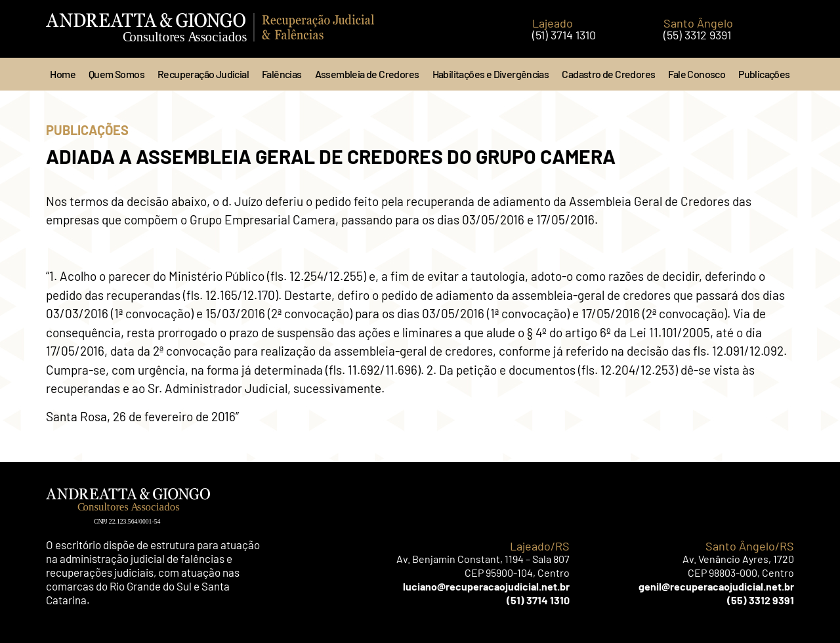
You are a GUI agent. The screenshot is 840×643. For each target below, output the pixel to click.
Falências (282, 74)
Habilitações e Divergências (491, 74)
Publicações (764, 74)
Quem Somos (116, 74)
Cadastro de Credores (608, 74)
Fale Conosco (697, 74)
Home (63, 74)
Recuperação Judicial (203, 74)
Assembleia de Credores (367, 74)
